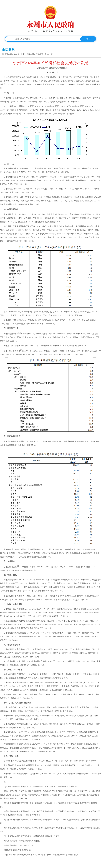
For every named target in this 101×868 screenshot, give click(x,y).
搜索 (88, 39)
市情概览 (39, 54)
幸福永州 (30, 54)
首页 (23, 54)
